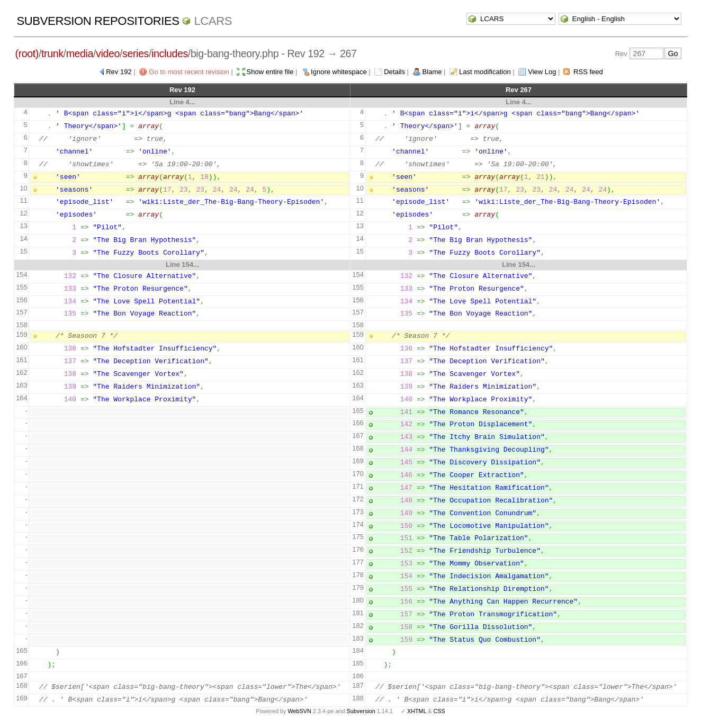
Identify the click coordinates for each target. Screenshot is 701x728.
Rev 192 (119, 72)
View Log (542, 72)
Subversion (361, 711)
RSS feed (588, 72)
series (136, 53)
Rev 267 (519, 90)
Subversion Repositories (98, 21)
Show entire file (270, 72)
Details (394, 72)
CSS (439, 711)
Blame (432, 72)
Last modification (485, 72)
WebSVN (299, 711)
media (80, 53)
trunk (52, 53)
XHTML (417, 711)
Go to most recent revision (189, 72)
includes (170, 53)
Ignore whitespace (339, 72)
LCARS (213, 21)
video (108, 53)
